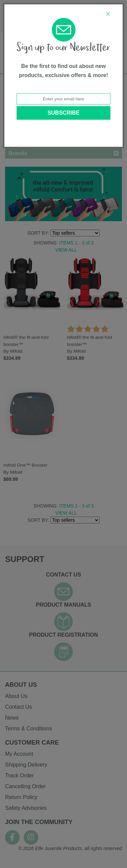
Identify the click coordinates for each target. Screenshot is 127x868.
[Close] (108, 14)
